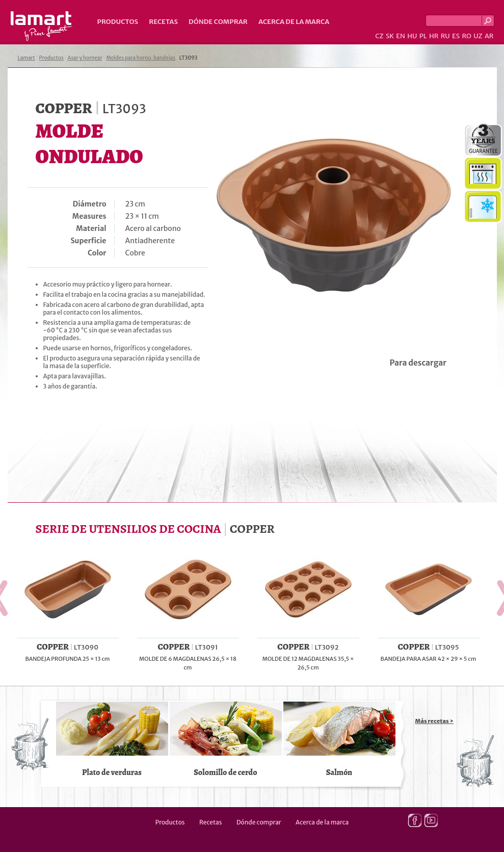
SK (390, 36)
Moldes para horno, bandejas (141, 58)
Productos (118, 22)
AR (489, 36)
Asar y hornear (85, 58)
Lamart (42, 26)
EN (401, 36)
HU (412, 36)
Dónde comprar (218, 22)
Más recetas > (435, 721)
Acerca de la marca (294, 22)
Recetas (163, 22)
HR (434, 36)
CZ (379, 36)
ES (456, 36)
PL (423, 36)
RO (466, 36)
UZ (478, 36)
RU (445, 36)
